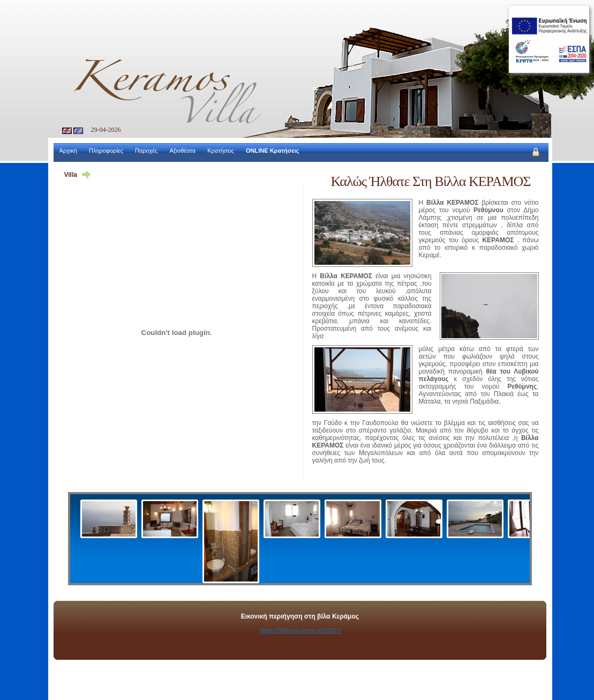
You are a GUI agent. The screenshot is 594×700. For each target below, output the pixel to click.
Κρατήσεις (221, 151)
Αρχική (68, 151)
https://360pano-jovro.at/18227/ (300, 630)
